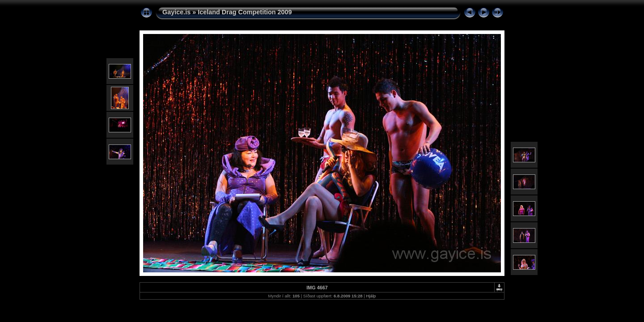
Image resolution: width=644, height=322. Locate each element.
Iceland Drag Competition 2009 (245, 12)
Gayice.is (176, 12)
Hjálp (371, 296)
